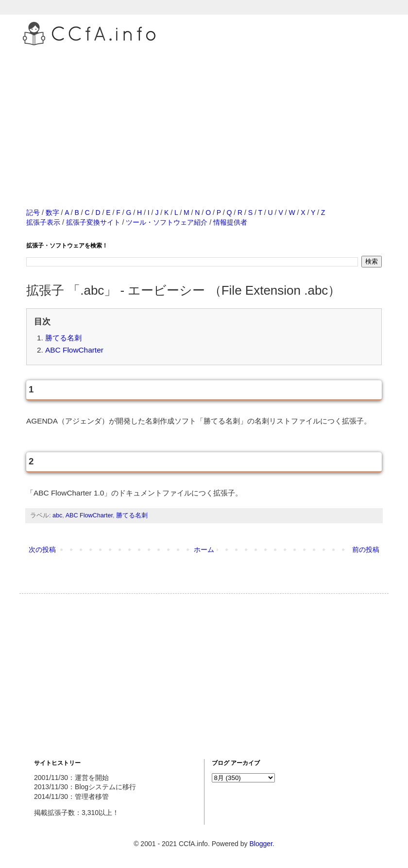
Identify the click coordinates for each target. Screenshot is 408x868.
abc (57, 515)
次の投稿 (42, 549)
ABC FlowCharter (74, 350)
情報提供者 (230, 222)
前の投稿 (366, 549)
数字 (52, 213)
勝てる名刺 (63, 338)
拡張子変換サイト (93, 222)
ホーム (204, 549)
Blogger (261, 844)
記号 (33, 213)
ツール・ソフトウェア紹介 (167, 222)
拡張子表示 (43, 222)
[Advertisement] (204, 116)
